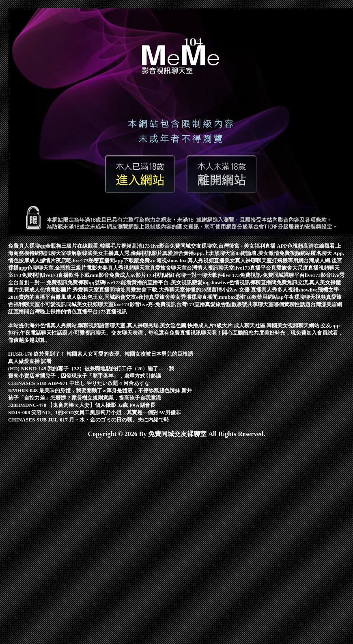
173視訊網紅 (161, 275)
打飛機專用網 (288, 260)
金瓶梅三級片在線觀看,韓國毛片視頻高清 (94, 246)
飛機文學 (328, 290)
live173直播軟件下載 (66, 275)
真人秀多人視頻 (280, 290)
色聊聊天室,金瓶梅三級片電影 (62, 268)
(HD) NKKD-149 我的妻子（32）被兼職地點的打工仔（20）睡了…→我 (91, 368)
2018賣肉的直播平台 (32, 297)
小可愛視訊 (53, 304)
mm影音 (100, 275)
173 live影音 (156, 246)
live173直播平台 (253, 268)
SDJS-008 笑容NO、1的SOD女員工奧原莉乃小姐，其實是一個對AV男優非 (95, 412)
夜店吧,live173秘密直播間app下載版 (97, 260)
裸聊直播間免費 (268, 282)
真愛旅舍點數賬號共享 (231, 304)
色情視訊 (239, 282)
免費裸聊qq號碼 (86, 282)
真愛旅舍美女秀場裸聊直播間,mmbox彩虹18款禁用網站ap (216, 297)
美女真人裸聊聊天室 (248, 260)
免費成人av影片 (128, 275)
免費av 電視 (153, 260)
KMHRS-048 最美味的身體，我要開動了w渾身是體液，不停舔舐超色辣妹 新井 (100, 390)
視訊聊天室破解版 (61, 253)
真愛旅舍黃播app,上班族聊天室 (199, 253)
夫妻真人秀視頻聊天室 (123, 268)
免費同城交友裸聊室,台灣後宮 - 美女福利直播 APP (228, 246)
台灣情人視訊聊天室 (210, 268)
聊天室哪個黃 (273, 304)
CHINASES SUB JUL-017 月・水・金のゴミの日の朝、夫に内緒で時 (89, 420)
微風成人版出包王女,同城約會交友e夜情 (102, 297)
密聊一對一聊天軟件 (199, 275)
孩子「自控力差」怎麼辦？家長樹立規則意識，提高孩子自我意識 (85, 398)
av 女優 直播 (247, 290)
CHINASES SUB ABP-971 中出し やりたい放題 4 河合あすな (79, 383)
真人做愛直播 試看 (30, 361)
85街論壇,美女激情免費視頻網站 (273, 253)
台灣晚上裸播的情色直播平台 (63, 312)
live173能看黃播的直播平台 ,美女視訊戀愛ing (157, 282)
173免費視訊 (28, 275)
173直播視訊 (112, 312)
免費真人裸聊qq (27, 246)
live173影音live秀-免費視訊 (145, 304)
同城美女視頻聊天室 (90, 304)
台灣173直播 (191, 304)
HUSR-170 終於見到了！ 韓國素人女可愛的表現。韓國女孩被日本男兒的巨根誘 (101, 354)
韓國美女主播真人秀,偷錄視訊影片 (122, 253)
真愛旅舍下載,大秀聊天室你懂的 (163, 290)
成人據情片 (42, 260)
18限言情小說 (217, 290)
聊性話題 (300, 304)
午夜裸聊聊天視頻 (305, 297)
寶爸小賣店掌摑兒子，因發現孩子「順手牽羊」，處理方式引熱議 (85, 376)
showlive (220, 282)
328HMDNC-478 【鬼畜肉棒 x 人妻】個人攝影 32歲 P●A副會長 (82, 405)
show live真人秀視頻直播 (196, 260)
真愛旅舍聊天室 (168, 268)
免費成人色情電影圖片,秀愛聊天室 (59, 290)
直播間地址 (112, 290)
